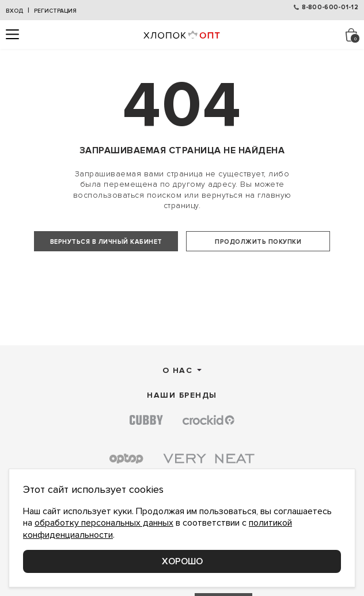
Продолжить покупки (258, 242)
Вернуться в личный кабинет (106, 242)
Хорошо (182, 561)
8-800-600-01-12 (330, 7)
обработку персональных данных (104, 523)
